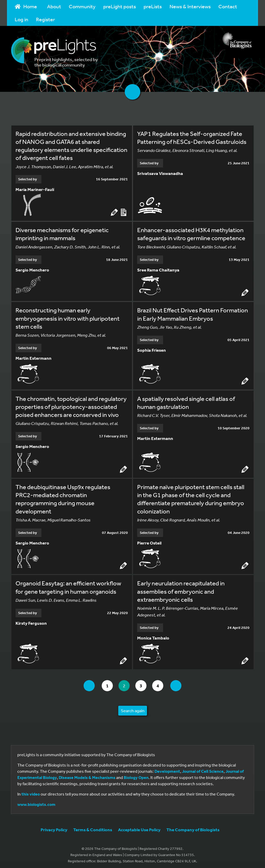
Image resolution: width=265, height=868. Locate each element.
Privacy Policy (54, 827)
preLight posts (120, 6)
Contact (228, 6)
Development (167, 769)
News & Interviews (190, 6)
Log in (21, 19)
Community (82, 6)
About (54, 6)
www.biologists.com (36, 802)
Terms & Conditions (93, 827)
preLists (153, 6)
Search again (133, 708)
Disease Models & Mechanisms (87, 775)
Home (26, 6)
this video (31, 792)
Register (45, 19)
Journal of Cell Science (203, 769)
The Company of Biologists (193, 827)
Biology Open (136, 775)
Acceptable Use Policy (139, 827)
